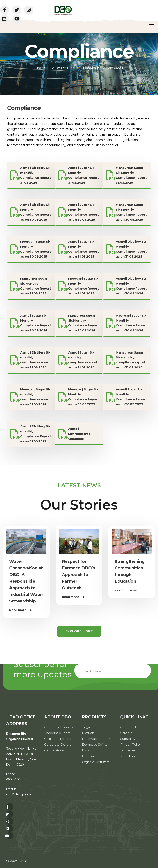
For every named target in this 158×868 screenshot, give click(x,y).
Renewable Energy (97, 739)
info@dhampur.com (20, 794)
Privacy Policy (131, 744)
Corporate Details (58, 744)
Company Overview (59, 727)
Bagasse (89, 756)
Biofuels (88, 733)
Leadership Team (57, 733)
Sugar (87, 727)
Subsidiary (128, 739)
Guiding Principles (58, 739)
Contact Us (129, 727)
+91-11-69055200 (16, 777)
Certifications (54, 750)
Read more (18, 610)
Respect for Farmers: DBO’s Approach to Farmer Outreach (78, 575)
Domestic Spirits (95, 744)
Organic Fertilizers (96, 762)
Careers (126, 733)
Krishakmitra (129, 756)
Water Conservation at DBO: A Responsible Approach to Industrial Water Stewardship (26, 581)
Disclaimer (128, 750)
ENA (86, 750)
